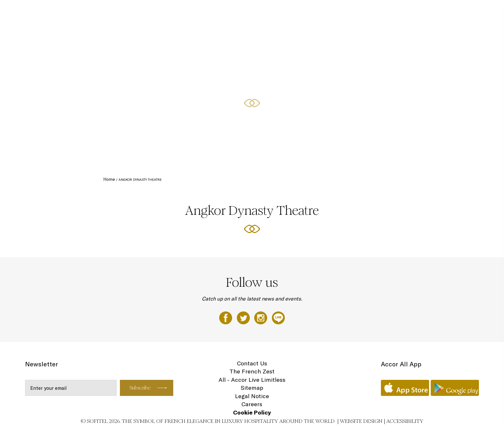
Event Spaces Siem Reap (353, 12)
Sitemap (252, 388)
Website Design (361, 421)
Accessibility (405, 421)
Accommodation (284, 12)
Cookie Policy (252, 412)
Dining (314, 12)
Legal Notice (252, 396)
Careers (252, 404)
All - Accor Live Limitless (252, 380)
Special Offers (401, 12)
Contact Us (252, 363)
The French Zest (252, 371)
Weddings (432, 12)
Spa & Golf (460, 12)
